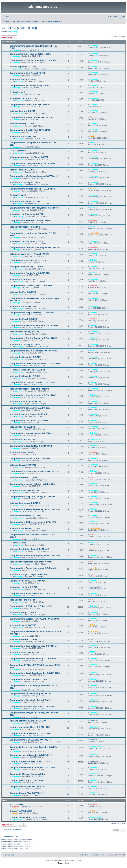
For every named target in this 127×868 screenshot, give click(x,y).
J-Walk (93, 625)
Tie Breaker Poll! (18, 151)
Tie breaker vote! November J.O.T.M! (27, 370)
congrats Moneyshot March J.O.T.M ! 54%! (30, 727)
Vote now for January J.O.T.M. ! (25, 182)
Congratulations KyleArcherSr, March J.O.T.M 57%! (34, 471)
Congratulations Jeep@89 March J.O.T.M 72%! (32, 313)
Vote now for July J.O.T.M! (22, 427)
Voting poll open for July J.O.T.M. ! (26, 267)
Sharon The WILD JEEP (21, 811)
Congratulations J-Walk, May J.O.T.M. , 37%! (31, 606)
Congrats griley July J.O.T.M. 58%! (26, 780)
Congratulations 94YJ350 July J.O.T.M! (28, 260)
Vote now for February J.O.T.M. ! (25, 332)
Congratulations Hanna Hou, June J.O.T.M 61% (32, 706)
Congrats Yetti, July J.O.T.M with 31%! (28, 581)
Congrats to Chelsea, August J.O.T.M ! (28, 774)
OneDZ (93, 136)
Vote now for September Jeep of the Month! (31, 562)
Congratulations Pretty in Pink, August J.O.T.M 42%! (35, 248)
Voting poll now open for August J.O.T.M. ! (30, 254)
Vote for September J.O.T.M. (23, 67)
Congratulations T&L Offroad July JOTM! (29, 86)
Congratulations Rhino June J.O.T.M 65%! (30, 105)
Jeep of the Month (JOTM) (19, 28)
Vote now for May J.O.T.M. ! (23, 292)
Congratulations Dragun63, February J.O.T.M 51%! (34, 646)
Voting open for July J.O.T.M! (24, 98)
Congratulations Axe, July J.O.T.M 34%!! (29, 421)
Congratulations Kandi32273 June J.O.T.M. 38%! (33, 593)
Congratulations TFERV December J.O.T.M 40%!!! (33, 351)
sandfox (93, 543)
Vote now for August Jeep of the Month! (29, 414)
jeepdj (14, 813)
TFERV (93, 142)
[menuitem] (5, 17)
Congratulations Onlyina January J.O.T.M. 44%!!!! (34, 338)
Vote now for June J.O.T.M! (23, 279)
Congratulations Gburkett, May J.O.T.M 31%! (31, 286)
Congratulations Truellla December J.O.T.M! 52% (33, 189)
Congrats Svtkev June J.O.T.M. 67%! (27, 787)
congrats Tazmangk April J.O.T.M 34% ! (28, 721)
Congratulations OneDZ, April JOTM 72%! (30, 130)
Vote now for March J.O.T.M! (23, 319)
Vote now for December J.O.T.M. (25, 201)
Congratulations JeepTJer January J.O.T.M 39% (33, 497)
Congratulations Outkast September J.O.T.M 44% (33, 60)
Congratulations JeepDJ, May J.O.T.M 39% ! (31, 446)
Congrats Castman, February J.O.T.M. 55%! (30, 733)
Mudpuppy (94, 761)
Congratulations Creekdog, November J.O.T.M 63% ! (35, 673)
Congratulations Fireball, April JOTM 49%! (30, 459)
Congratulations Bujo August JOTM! (27, 73)
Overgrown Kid (96, 439)
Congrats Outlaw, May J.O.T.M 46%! (27, 793)
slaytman (94, 220)
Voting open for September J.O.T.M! (27, 241)
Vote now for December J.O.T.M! (25, 357)
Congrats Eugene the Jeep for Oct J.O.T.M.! (31, 761)
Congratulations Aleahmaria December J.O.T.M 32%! (35, 509)
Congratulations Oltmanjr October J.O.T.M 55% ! (33, 382)
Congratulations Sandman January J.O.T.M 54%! (33, 659)
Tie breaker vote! (18, 195)
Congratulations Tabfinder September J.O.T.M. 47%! (35, 555)
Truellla (93, 189)
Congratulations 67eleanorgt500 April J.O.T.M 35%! (34, 619)
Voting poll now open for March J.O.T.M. (29, 157)
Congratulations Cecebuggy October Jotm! (31, 54)
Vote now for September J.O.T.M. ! (26, 402)
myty (92, 639)
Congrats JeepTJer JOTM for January (28, 817)
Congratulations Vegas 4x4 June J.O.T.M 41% (32, 433)
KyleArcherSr (95, 587)
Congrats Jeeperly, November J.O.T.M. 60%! (31, 755)
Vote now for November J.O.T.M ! (25, 376)
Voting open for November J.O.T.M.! (27, 214)
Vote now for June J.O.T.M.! (23, 111)
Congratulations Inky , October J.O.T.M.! (29, 679)
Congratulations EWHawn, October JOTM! (30, 221)
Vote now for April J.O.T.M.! (23, 136)
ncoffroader (95, 233)
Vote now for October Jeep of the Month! (29, 389)
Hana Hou (94, 568)
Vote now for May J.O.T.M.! (22, 124)
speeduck (94, 721)
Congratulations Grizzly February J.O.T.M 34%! (32, 163)
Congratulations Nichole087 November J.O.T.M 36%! (35, 208)
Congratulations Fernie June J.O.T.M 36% (30, 273)
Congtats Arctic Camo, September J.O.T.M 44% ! (33, 768)
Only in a (94, 260)
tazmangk (14, 32)
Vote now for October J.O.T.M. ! (25, 227)
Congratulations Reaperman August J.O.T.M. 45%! (34, 568)
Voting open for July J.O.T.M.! (24, 587)
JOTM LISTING (17, 805)
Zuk (92, 117)
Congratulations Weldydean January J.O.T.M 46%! (34, 176)
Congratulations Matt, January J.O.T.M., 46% (31, 740)
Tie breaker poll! (18, 92)
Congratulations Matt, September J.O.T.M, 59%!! (33, 395)
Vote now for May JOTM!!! (22, 452)
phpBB (55, 860)
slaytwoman (95, 528)
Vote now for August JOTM (23, 79)
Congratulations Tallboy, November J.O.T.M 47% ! (34, 522)
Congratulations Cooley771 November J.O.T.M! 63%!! (35, 363)
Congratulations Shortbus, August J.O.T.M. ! (31, 694)
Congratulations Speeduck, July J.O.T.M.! (30, 700)
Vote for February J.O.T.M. (22, 170)
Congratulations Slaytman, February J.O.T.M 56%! (34, 325)
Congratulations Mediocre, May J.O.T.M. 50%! (32, 117)
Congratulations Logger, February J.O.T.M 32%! (33, 484)
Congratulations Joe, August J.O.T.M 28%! (30, 408)
